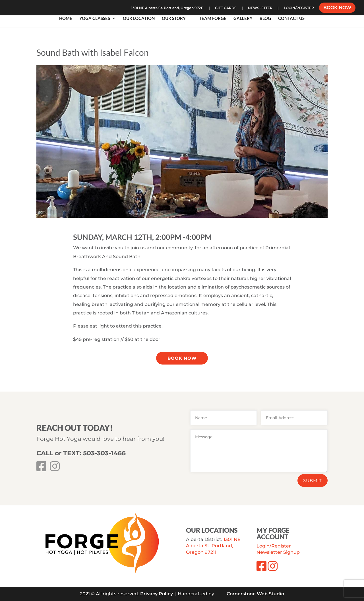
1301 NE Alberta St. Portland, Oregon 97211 (167, 8)
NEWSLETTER (260, 8)
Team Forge (213, 18)
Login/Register (274, 546)
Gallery (243, 18)
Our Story (174, 18)
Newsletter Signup (278, 552)
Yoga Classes (95, 18)
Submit (313, 480)
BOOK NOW (337, 8)
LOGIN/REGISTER (299, 8)
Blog (265, 18)
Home (66, 18)
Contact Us (291, 18)
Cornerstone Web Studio (255, 594)
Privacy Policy (157, 594)
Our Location (139, 18)
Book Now (182, 358)
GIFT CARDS (226, 8)
